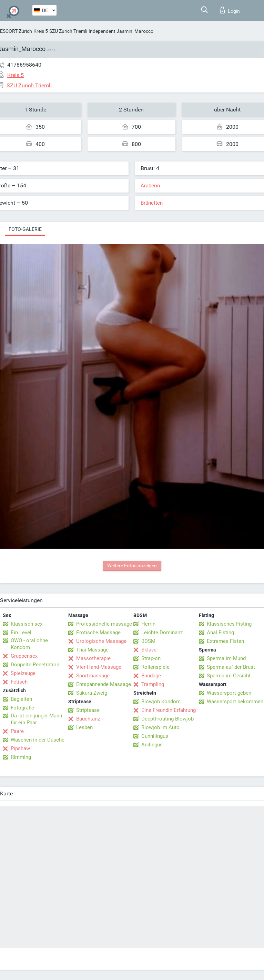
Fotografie (22, 708)
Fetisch (19, 682)
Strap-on (151, 658)
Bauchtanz (88, 719)
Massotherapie (93, 658)
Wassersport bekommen (235, 702)
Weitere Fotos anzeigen (132, 566)
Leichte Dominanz (162, 633)
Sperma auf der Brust (231, 667)
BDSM (148, 641)
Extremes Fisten (225, 641)
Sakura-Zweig (92, 693)
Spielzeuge (23, 673)
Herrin (148, 624)
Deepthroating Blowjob (167, 719)
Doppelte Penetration (35, 665)
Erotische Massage (98, 633)
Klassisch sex (27, 624)
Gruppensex (24, 656)
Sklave (149, 650)
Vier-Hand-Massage (99, 667)
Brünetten (152, 203)
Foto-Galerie (25, 229)
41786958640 (24, 65)
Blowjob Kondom (161, 702)
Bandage (151, 676)
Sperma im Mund (226, 658)
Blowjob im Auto (160, 727)
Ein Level (21, 633)
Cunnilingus (155, 736)
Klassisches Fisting (229, 624)
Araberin (150, 186)
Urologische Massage (101, 641)
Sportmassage (93, 676)
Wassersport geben (229, 693)
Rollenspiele (155, 667)
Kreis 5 (41, 31)
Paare (17, 731)
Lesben (84, 727)
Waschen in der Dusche (38, 740)
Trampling (153, 684)
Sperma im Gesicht (229, 676)
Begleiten (21, 699)
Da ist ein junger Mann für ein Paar (36, 719)
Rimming (21, 757)
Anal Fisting (220, 633)
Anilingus (152, 745)
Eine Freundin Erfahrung (169, 710)
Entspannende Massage (104, 684)
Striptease (88, 710)
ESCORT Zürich (16, 31)
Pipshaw (20, 748)
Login (230, 10)
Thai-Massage (92, 650)
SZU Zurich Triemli (68, 31)
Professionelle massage (104, 624)
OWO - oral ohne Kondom (29, 644)
